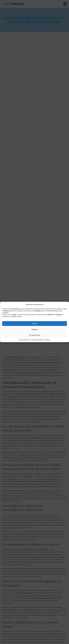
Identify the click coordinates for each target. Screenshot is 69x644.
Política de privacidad (37, 340)
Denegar (35, 329)
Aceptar (35, 323)
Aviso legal (47, 340)
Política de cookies (24, 340)
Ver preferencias (34, 335)
